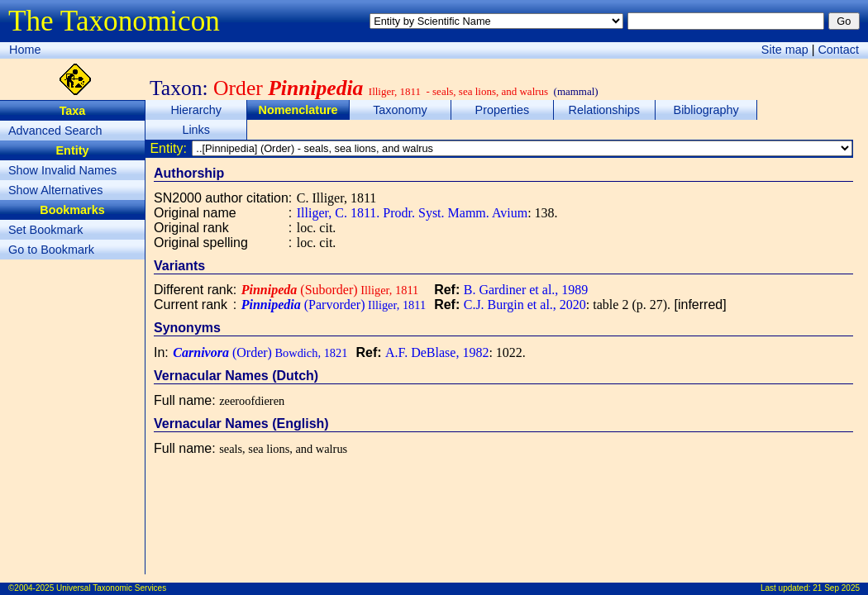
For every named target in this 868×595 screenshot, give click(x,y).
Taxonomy (400, 110)
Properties (503, 110)
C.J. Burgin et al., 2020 (525, 305)
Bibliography (706, 110)
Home (25, 50)
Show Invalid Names (62, 170)
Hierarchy (196, 110)
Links (196, 130)
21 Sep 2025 (836, 588)
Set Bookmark (45, 230)
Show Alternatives (55, 190)
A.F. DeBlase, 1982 (437, 352)
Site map (785, 50)
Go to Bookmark (51, 250)
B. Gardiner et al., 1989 (526, 290)
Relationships (604, 110)
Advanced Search (55, 131)
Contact (838, 50)
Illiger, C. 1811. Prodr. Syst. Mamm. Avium (412, 213)
